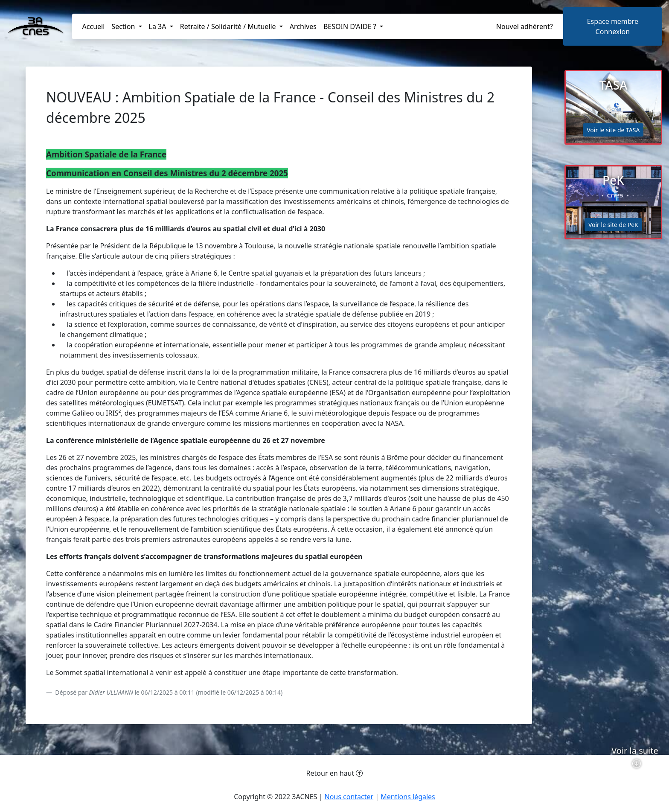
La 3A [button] (159, 26)
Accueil (94, 26)
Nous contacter (349, 797)
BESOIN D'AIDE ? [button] (351, 26)
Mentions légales (408, 797)
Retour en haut (335, 773)
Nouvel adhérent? (525, 26)
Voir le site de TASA (613, 130)
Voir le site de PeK (613, 225)
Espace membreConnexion (613, 26)
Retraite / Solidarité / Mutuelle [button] (229, 26)
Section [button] (124, 26)
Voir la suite (635, 768)
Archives (303, 26)
